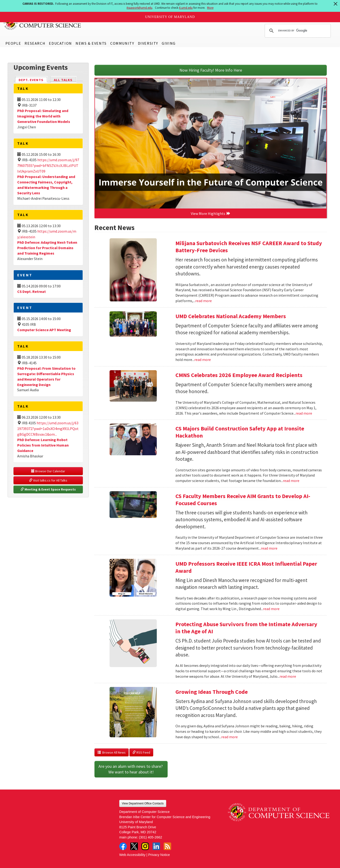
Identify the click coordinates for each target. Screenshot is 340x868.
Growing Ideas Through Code (212, 692)
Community (122, 43)
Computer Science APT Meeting (44, 330)
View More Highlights (211, 213)
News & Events (91, 43)
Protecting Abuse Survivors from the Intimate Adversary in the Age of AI (246, 628)
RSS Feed (141, 752)
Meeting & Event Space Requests (48, 489)
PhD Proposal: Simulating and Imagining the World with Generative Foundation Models (44, 116)
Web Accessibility (132, 855)
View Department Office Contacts (143, 803)
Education (60, 43)
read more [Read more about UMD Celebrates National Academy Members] (203, 360)
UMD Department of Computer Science (42, 23)
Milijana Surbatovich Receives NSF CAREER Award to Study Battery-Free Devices (249, 247)
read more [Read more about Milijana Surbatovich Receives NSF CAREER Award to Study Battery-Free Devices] (204, 301)
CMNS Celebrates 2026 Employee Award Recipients (239, 375)
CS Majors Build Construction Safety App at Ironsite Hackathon (240, 432)
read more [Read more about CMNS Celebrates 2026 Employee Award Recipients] (304, 413)
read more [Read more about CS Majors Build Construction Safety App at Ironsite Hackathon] (291, 481)
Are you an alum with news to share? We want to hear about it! (131, 769)
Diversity (148, 43)
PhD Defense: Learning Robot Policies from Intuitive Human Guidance (43, 445)
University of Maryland (170, 17)
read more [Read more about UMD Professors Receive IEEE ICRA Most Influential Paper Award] (271, 609)
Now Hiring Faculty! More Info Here (211, 70)
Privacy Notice (159, 855)
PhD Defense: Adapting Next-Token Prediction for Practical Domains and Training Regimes (47, 248)
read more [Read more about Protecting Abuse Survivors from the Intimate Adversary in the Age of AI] (288, 676)
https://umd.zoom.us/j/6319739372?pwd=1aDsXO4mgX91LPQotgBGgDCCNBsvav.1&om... (48, 429)
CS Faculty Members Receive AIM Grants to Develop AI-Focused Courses (243, 500)
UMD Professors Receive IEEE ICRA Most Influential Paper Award (246, 567)
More (210, 8)
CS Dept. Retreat (32, 291)
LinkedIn (156, 846)
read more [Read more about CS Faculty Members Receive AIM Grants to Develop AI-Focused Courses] (269, 548)
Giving (169, 43)
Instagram (145, 846)
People (13, 43)
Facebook (123, 846)
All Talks (63, 80)
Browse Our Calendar (48, 471)
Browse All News (112, 752)
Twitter (134, 846)
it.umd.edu (186, 8)
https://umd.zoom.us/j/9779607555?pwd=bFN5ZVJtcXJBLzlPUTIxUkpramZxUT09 (48, 165)
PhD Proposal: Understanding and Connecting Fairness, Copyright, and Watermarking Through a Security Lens (46, 185)
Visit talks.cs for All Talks (48, 480)
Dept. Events (33, 80)
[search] (297, 31)
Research (35, 43)
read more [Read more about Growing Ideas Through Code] (229, 737)
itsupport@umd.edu (139, 8)
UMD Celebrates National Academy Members (231, 316)
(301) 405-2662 (150, 837)
